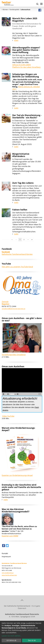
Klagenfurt (6, 304)
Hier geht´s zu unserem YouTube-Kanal (17, 267)
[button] (4, 546)
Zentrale (5, 302)
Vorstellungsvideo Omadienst (14, 355)
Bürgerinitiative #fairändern (21, 155)
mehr (16, 40)
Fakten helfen (20, 210)
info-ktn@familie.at (8, 573)
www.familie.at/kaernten (9, 575)
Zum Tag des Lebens (23, 183)
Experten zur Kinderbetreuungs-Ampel (17, 475)
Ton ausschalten (8, 394)
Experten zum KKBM (10, 536)
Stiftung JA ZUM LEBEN (21, 65)
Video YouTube (8, 416)
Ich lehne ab (11, 640)
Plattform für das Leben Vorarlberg (26, 67)
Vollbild (40, 394)
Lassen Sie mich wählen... (12, 636)
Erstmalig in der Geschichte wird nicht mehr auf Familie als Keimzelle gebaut (21, 487)
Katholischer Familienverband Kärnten (17, 253)
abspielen (4, 394)
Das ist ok (32, 640)
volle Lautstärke (18, 394)
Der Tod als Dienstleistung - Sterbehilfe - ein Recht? (27, 116)
